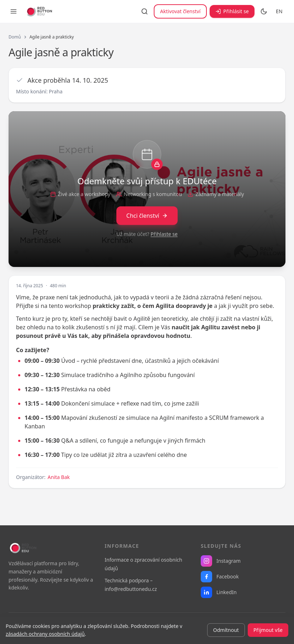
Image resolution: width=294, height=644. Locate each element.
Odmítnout (226, 630)
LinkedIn (219, 592)
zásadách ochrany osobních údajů (45, 634)
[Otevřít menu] (14, 11)
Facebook (220, 577)
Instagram (221, 561)
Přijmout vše (268, 630)
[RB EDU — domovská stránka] (39, 11)
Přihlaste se (164, 234)
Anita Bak (59, 477)
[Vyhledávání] (145, 11)
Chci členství (147, 216)
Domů (15, 37)
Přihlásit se (232, 11)
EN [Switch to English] (279, 11)
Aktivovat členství (180, 11)
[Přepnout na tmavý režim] (264, 11)
